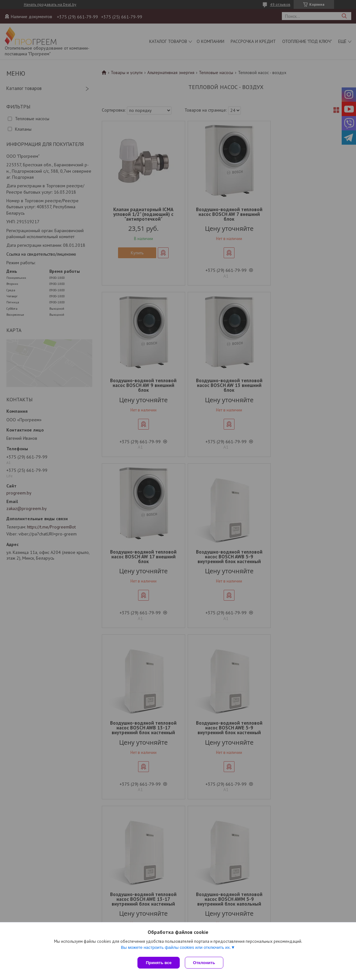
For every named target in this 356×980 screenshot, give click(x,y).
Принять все (159, 963)
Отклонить (205, 963)
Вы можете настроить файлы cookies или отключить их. (176, 949)
